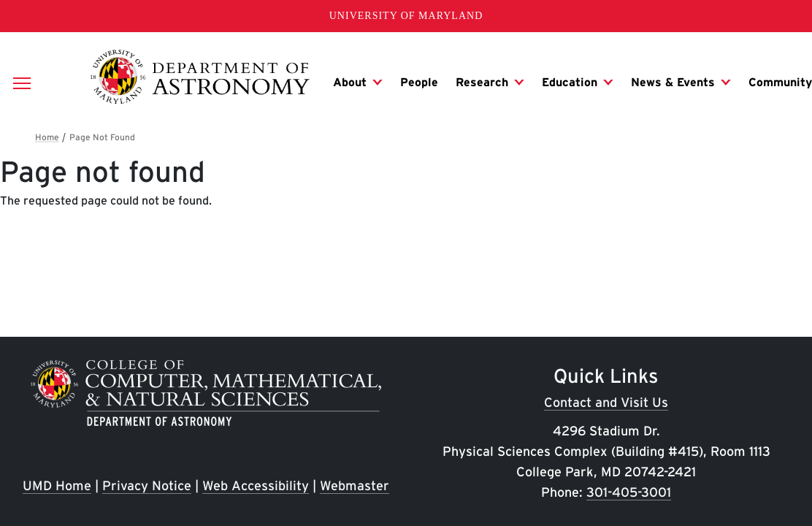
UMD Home (57, 485)
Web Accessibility (256, 485)
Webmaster (355, 485)
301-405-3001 (629, 492)
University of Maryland (406, 16)
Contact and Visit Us (606, 402)
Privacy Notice (147, 485)
